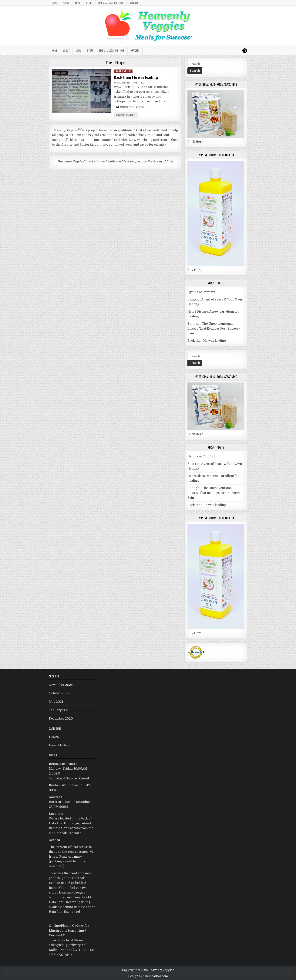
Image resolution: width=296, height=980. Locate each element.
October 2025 (59, 693)
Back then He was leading (136, 77)
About (66, 3)
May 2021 (56, 702)
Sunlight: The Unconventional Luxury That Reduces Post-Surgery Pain (214, 329)
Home (54, 3)
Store (89, 3)
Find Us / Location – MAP (111, 3)
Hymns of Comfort (201, 292)
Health (54, 737)
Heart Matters (123, 71)
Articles (134, 3)
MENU (78, 3)
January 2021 (59, 710)
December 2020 (61, 719)
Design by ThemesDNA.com (148, 976)
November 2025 (61, 685)
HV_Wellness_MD (122, 83)
